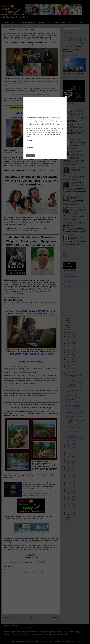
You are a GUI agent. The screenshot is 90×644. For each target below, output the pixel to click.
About (64, 255)
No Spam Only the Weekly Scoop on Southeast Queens (31, 533)
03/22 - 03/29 (69, 492)
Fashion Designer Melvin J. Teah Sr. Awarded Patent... (75, 380)
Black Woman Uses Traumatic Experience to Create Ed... (74, 406)
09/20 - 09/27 (69, 364)
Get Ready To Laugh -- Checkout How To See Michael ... (76, 425)
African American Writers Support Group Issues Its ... (74, 398)
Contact (79, 22)
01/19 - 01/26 (69, 510)
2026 (66, 318)
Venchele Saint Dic (69, 284)
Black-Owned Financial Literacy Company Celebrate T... (74, 417)
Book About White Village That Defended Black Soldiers (78, 196)
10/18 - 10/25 (69, 355)
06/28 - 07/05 (69, 459)
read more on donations (43, 549)
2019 (66, 517)
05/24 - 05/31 (69, 471)
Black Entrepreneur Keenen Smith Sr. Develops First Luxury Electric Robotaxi (77, 184)
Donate (49, 22)
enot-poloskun (68, 641)
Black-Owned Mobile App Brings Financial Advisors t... (74, 384)
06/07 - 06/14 (69, 466)
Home (6, 22)
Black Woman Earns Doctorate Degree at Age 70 (77, 140)
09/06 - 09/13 (69, 369)
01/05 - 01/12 (69, 515)
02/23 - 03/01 (69, 501)
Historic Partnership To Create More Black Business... (75, 439)
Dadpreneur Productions (71, 277)
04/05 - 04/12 (69, 487)
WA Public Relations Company (72, 286)
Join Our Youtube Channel (26, 22)
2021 (66, 330)
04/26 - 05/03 (69, 480)
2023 (66, 325)
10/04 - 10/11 (69, 360)
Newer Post (8, 617)
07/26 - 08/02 (69, 450)
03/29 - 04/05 (69, 489)
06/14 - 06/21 (69, 464)
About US (71, 22)
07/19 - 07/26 (69, 452)
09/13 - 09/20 (69, 366)
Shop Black (41, 22)
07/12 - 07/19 (69, 455)
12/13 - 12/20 (69, 336)
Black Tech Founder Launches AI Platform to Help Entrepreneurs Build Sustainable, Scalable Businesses (78, 170)
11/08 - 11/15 (69, 348)
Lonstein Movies (42, 496)
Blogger (81, 641)
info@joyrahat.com (47, 398)
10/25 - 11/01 (69, 353)
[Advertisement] (76, 301)
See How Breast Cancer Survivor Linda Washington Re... (74, 436)
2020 (66, 332)
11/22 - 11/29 (69, 343)
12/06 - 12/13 (69, 339)
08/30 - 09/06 (69, 371)
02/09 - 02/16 (69, 503)
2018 (66, 520)
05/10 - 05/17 (69, 475)
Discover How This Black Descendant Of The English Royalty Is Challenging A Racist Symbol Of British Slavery (77, 113)
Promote (55, 39)
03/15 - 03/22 (69, 494)
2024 (66, 323)
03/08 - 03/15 (69, 496)
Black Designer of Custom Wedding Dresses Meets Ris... (75, 413)
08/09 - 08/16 (69, 445)
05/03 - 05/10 (69, 478)
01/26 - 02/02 (69, 508)
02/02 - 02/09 (69, 505)
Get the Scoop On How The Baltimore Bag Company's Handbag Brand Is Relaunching (77, 238)
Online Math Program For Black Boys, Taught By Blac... (76, 410)
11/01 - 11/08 (69, 350)
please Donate (43, 33)
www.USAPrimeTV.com (16, 231)
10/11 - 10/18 (69, 357)
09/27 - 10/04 (69, 362)
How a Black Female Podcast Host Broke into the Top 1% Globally (78, 224)
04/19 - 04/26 (69, 482)
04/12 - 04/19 (69, 485)
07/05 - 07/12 (69, 457)
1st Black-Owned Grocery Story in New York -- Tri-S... (74, 428)
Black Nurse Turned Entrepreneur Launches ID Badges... (74, 376)
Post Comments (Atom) (18, 621)
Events (56, 22)
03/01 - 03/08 (69, 498)
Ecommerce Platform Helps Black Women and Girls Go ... (74, 395)
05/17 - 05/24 (69, 473)
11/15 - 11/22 (69, 346)
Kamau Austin (68, 279)
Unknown (67, 281)
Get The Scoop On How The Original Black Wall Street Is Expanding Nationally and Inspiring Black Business (77, 127)
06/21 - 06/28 (69, 462)
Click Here (29, 39)
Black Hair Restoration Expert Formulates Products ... (73, 387)
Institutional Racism (12, 282)
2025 (66, 321)
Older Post (55, 617)
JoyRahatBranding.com (32, 398)
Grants (63, 22)
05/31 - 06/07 (69, 468)
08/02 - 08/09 (69, 448)
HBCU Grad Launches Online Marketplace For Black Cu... (74, 432)
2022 (66, 328)
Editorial (13, 22)
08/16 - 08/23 (69, 443)
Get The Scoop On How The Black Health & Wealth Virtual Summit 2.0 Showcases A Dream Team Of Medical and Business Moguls (78, 211)
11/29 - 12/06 (69, 341)
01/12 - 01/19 (69, 512)
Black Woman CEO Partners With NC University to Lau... (75, 402)
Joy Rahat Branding (15, 78)
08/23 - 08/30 (69, 373)
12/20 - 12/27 (69, 334)
